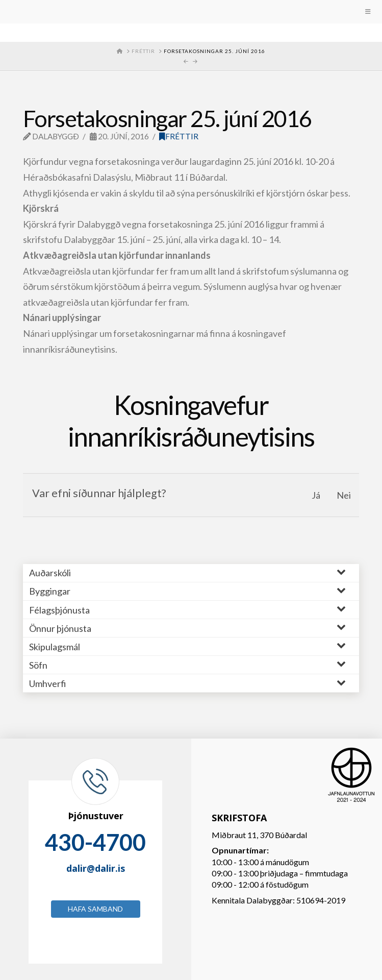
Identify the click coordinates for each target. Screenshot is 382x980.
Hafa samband (95, 909)
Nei (344, 495)
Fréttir (179, 136)
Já (316, 495)
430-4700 (95, 842)
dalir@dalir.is (96, 868)
